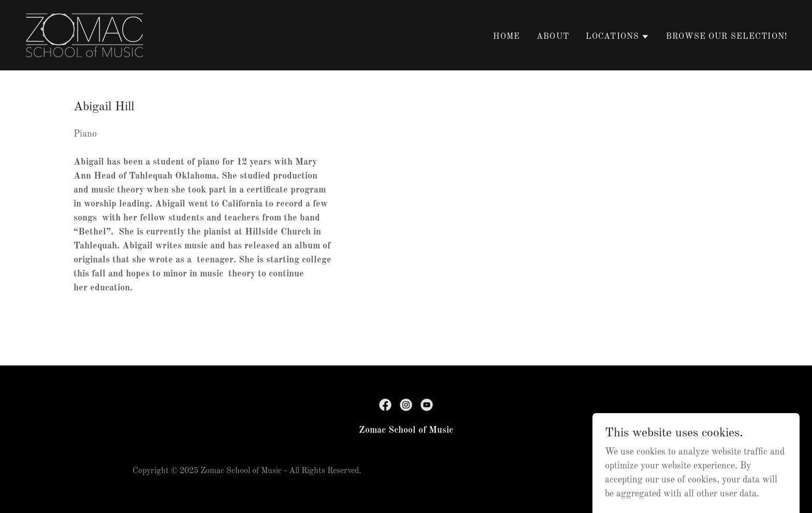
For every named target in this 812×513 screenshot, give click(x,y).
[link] (84, 35)
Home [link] (507, 37)
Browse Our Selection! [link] (727, 37)
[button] (618, 37)
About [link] (553, 37)
